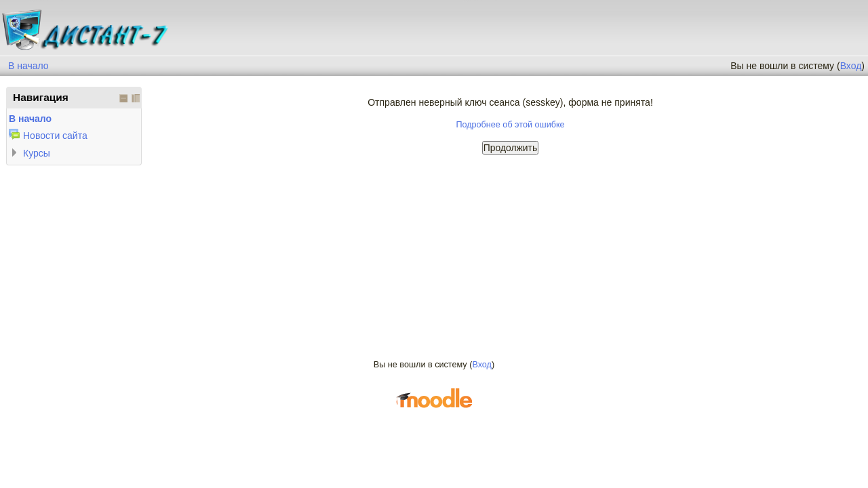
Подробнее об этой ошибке (510, 125)
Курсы (37, 153)
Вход (851, 66)
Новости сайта (55, 136)
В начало (28, 66)
